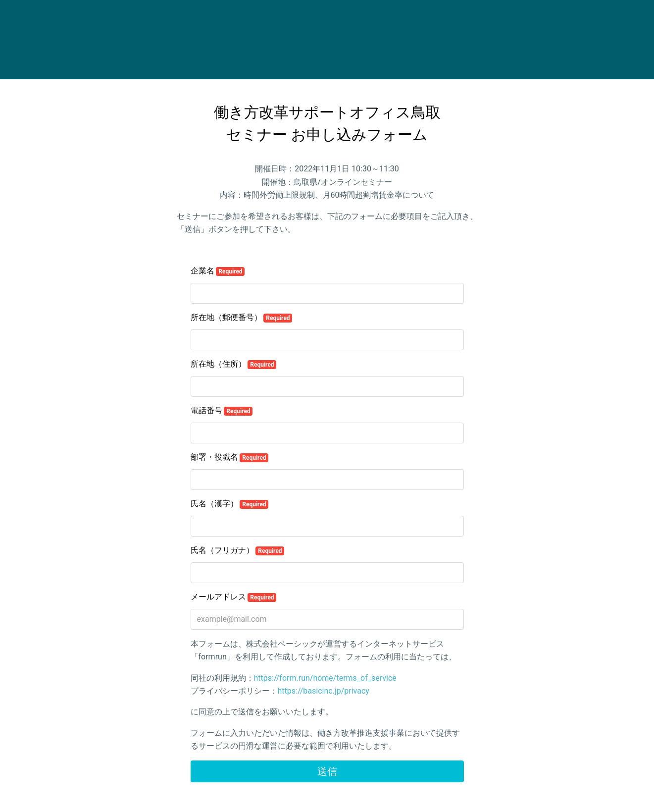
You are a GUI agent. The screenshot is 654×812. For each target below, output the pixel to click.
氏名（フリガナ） (238, 550)
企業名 (218, 271)
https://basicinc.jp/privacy (324, 691)
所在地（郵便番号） (242, 318)
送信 (327, 771)
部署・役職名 (230, 457)
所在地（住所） (234, 364)
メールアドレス (234, 597)
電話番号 (222, 411)
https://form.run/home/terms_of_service (325, 678)
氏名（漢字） (230, 504)
